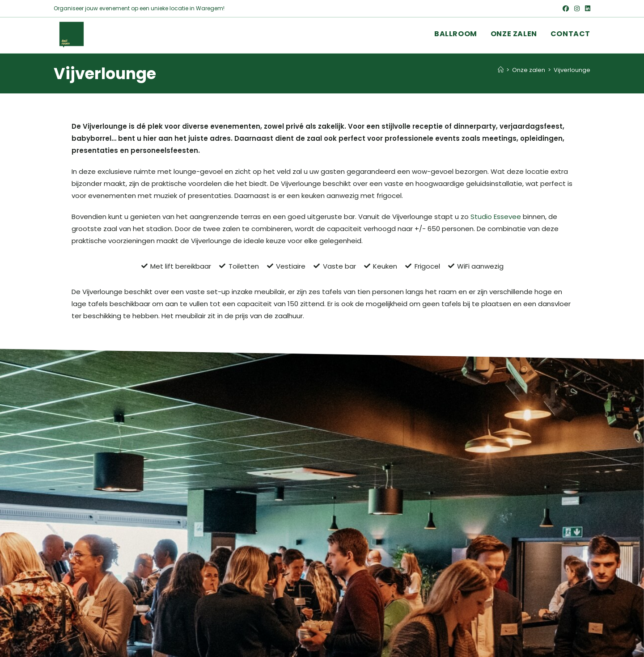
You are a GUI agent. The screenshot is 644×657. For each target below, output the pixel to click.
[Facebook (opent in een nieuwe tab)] (566, 8)
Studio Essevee (496, 217)
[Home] (501, 70)
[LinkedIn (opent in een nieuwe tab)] (586, 8)
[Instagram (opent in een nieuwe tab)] (577, 8)
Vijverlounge (572, 70)
